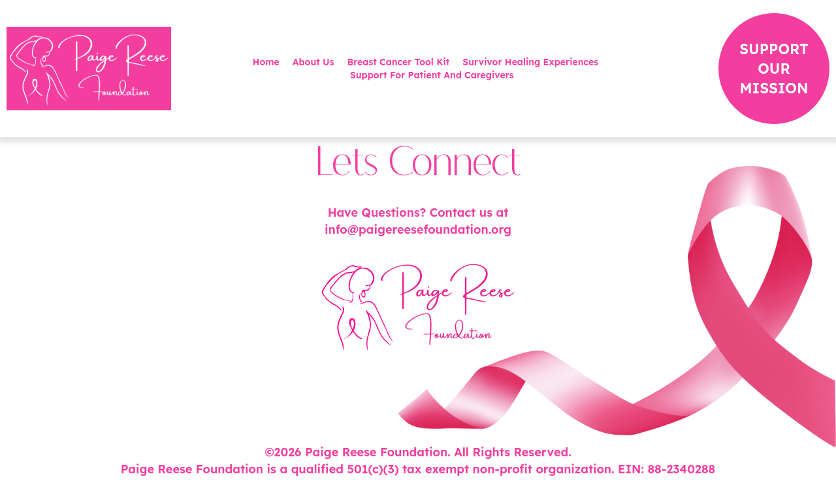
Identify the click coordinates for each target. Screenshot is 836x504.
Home (266, 62)
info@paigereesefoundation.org (418, 229)
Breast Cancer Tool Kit (399, 62)
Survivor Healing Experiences (530, 62)
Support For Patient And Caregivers (432, 75)
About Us (313, 62)
